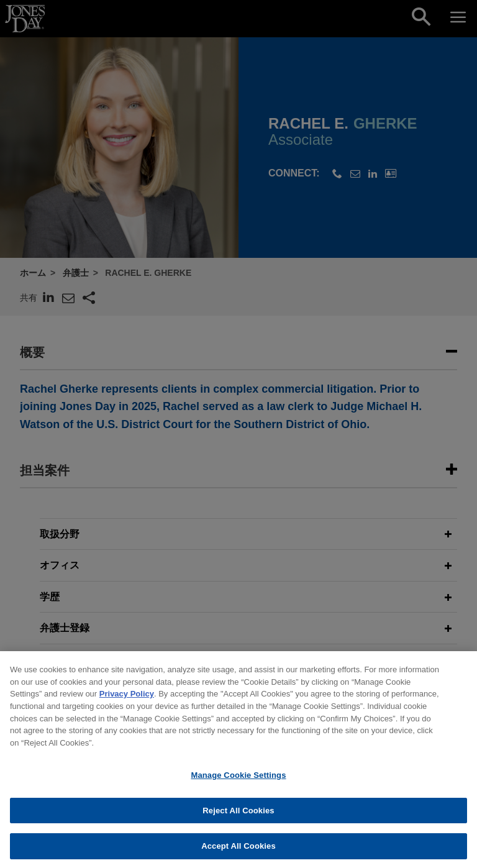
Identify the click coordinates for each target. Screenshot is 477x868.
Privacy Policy (127, 699)
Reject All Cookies (238, 815)
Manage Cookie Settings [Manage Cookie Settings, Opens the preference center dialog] (238, 779)
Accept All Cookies (238, 851)
